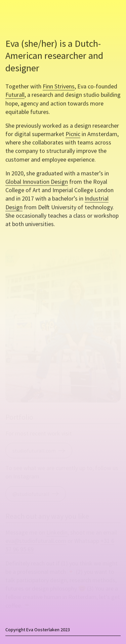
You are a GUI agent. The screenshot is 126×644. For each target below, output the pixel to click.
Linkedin (57, 533)
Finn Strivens (59, 88)
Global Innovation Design (37, 183)
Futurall (15, 97)
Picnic (73, 135)
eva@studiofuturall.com (36, 541)
